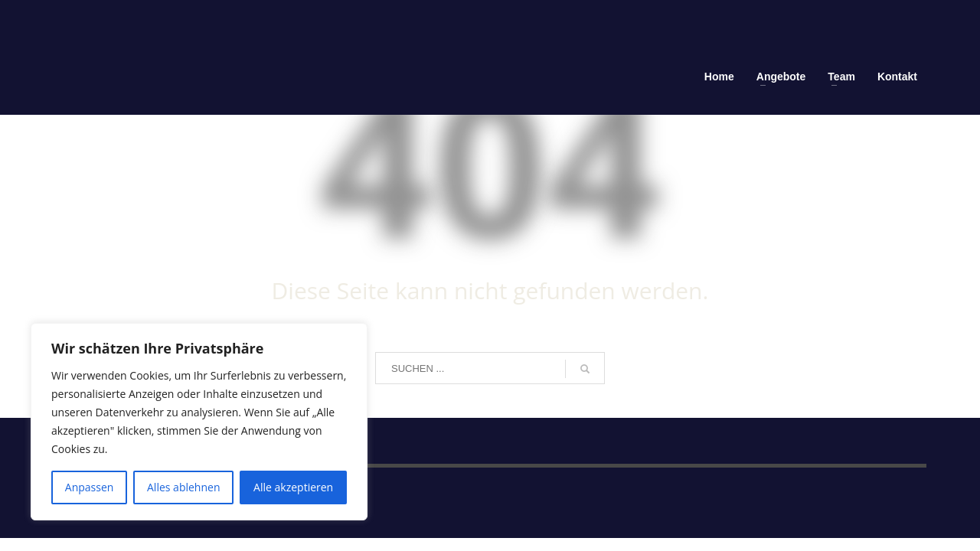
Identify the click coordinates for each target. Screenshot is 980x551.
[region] (199, 422)
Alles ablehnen (183, 487)
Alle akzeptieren (293, 487)
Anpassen (90, 487)
